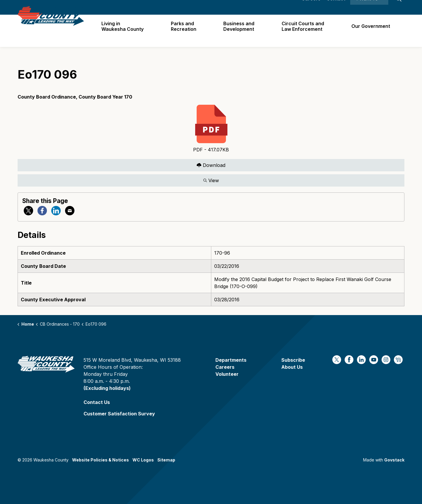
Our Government (371, 31)
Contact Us (97, 402)
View (211, 180)
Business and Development (241, 31)
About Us (292, 367)
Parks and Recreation (187, 31)
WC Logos (143, 460)
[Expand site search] (399, 7)
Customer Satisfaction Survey (119, 414)
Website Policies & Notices (101, 460)
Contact (336, 7)
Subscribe (293, 360)
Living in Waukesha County (126, 31)
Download (211, 165)
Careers (311, 7)
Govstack (394, 460)
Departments (231, 360)
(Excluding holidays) (107, 388)
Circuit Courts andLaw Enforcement (304, 31)
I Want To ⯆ (369, 7)
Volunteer (227, 374)
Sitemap (166, 460)
